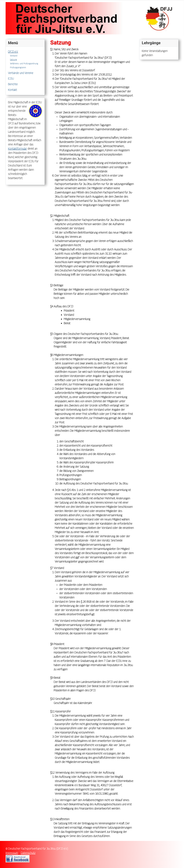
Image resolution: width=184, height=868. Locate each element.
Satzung (13, 60)
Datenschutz (28, 853)
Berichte (13, 84)
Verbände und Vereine (21, 73)
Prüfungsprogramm (18, 67)
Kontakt (12, 90)
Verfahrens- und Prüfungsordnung (24, 64)
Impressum (12, 853)
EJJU (11, 79)
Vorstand (14, 56)
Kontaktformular (17, 149)
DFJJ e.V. (13, 52)
